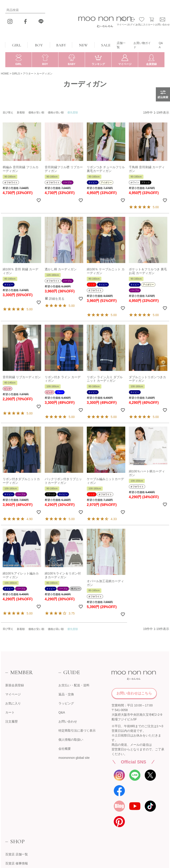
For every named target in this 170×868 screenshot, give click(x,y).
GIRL (16, 45)
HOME (5, 74)
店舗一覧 (121, 45)
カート (10, 712)
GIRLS (16, 74)
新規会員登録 (15, 685)
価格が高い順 (56, 113)
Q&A (161, 45)
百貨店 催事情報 (17, 863)
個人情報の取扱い (71, 740)
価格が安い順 (36, 113)
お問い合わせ (68, 721)
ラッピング (66, 703)
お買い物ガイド (142, 45)
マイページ (13, 694)
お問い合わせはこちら (134, 693)
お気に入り (13, 703)
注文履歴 (12, 721)
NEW (83, 45)
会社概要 (65, 749)
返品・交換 (66, 694)
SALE (106, 45)
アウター (28, 74)
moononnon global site (74, 758)
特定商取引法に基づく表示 (77, 731)
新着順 (21, 113)
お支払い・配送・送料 (74, 685)
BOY (39, 45)
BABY (61, 45)
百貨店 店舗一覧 (17, 854)
